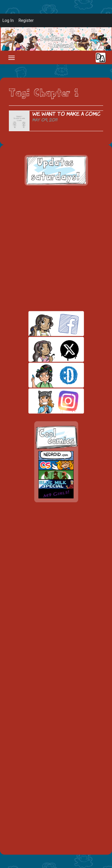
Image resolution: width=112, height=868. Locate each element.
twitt (46, 349)
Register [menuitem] (26, 20)
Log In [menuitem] (8, 20)
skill (46, 375)
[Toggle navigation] (12, 58)
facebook (46, 324)
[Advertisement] (56, 248)
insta (46, 401)
